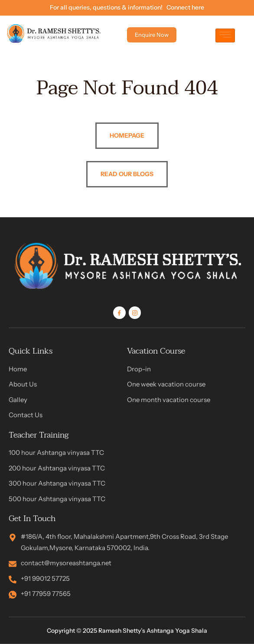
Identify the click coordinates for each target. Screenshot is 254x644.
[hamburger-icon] (225, 36)
